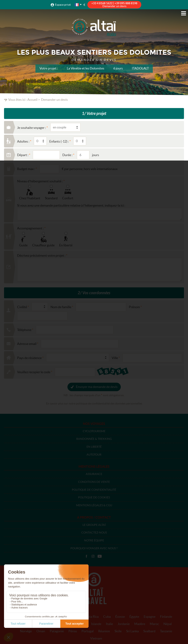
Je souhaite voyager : (32, 128)
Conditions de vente (94, 482)
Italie (109, 624)
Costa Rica (91, 617)
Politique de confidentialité (94, 490)
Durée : (67, 155)
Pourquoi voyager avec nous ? (94, 548)
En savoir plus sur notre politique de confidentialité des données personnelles (94, 403)
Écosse (120, 617)
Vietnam (96, 638)
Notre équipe (94, 540)
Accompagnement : (30, 228)
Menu (184, 13)
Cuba (107, 617)
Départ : (23, 155)
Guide (23, 245)
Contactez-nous (94, 533)
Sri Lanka (132, 631)
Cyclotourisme (94, 431)
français (77, 5)
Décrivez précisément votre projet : (41, 255)
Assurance (94, 474)
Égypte (134, 617)
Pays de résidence (29, 358)
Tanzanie (166, 631)
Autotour (94, 455)
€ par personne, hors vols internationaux (90, 169)
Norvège (26, 631)
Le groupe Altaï (94, 525)
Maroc (154, 624)
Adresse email (27, 344)
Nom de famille (61, 307)
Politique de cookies (94, 497)
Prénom (134, 307)
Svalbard (149, 631)
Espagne (150, 617)
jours (96, 155)
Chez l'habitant (30, 198)
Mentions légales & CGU (94, 505)
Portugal (88, 631)
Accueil (32, 100)
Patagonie (57, 631)
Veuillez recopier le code (34, 372)
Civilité (22, 307)
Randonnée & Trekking (94, 439)
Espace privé (63, 5)
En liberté (66, 245)
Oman (41, 631)
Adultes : (23, 141)
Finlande (166, 617)
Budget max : (26, 169)
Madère (140, 624)
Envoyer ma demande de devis (97, 387)
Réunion (104, 631)
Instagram (93, 556)
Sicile (118, 631)
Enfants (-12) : (59, 141)
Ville (115, 358)
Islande (96, 624)
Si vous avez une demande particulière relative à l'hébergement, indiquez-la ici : (71, 205)
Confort (68, 198)
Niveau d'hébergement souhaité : (40, 181)
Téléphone (24, 330)
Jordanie (124, 624)
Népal (168, 624)
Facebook (86, 556)
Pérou (73, 631)
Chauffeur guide (43, 245)
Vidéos (100, 556)
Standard (51, 198)
